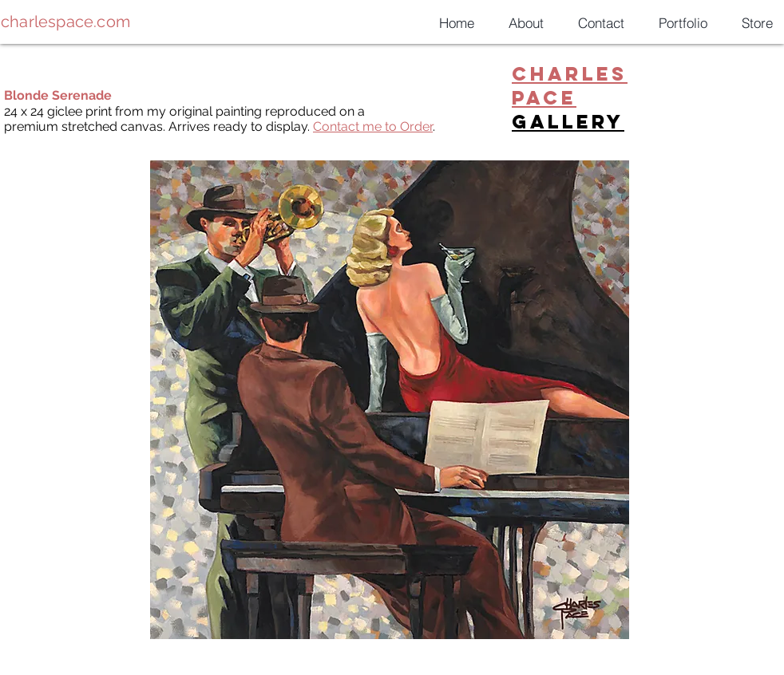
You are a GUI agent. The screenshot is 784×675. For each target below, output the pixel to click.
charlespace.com (65, 22)
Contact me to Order (373, 126)
